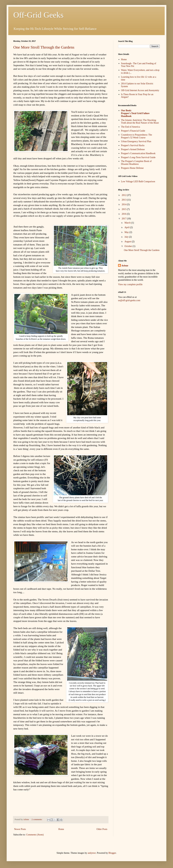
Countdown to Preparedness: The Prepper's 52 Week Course (137, 136)
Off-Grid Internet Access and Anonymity (140, 90)
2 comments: (37, 819)
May (127, 232)
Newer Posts (20, 829)
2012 (124, 195)
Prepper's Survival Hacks (133, 145)
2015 (124, 209)
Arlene (125, 266)
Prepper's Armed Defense (133, 149)
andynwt (92, 853)
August (128, 242)
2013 (124, 200)
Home (61, 829)
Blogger (112, 853)
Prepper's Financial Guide (133, 131)
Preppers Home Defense (132, 168)
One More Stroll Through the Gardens (44, 47)
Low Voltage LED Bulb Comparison (138, 181)
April (127, 227)
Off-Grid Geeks (38, 15)
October (129, 246)
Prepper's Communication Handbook (138, 153)
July (127, 237)
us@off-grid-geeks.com (129, 300)
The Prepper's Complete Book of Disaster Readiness (136, 163)
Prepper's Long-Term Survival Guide (138, 157)
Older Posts (102, 829)
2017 (124, 219)
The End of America (131, 127)
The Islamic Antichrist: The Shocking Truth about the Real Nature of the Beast (140, 122)
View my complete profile (130, 284)
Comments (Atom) (35, 835)
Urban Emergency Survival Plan (136, 141)
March (128, 223)
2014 (124, 204)
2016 (124, 214)
